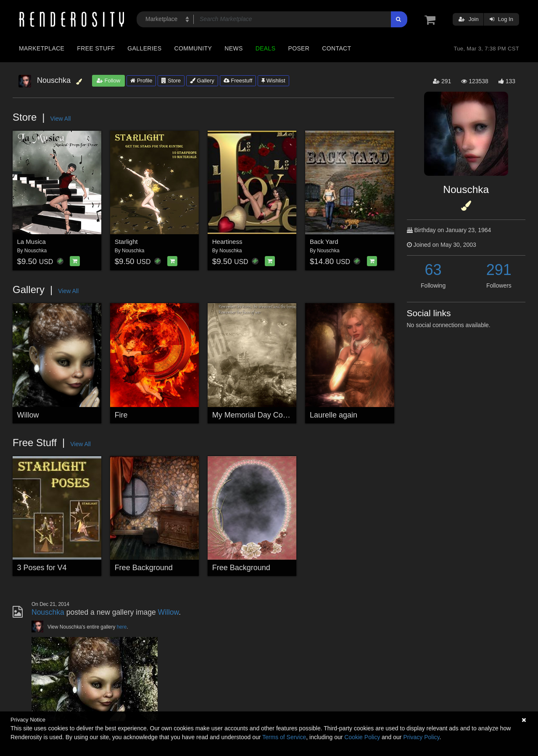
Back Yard (324, 242)
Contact (336, 48)
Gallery (202, 81)
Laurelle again (334, 415)
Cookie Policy (362, 737)
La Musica (32, 242)
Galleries (144, 48)
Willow (28, 415)
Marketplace (42, 48)
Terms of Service (284, 737)
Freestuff (238, 81)
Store (171, 81)
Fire (121, 415)
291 (499, 270)
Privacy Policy (421, 737)
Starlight (126, 242)
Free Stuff (96, 48)
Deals (266, 48)
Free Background (144, 568)
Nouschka (36, 251)
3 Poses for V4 (42, 568)
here (122, 627)
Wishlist (273, 81)
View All (61, 119)
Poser (299, 48)
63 (433, 270)
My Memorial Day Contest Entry (266, 415)
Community (193, 48)
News (233, 48)
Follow (108, 81)
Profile (141, 81)
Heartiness (227, 242)
